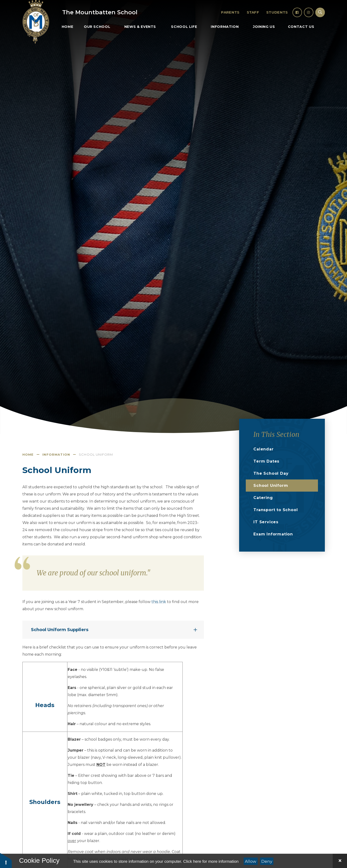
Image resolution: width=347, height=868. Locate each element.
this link (159, 602)
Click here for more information (211, 861)
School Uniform (96, 454)
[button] (6, 860)
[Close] (340, 861)
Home (28, 454)
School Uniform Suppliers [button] (60, 630)
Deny (267, 861)
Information (56, 454)
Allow (251, 861)
